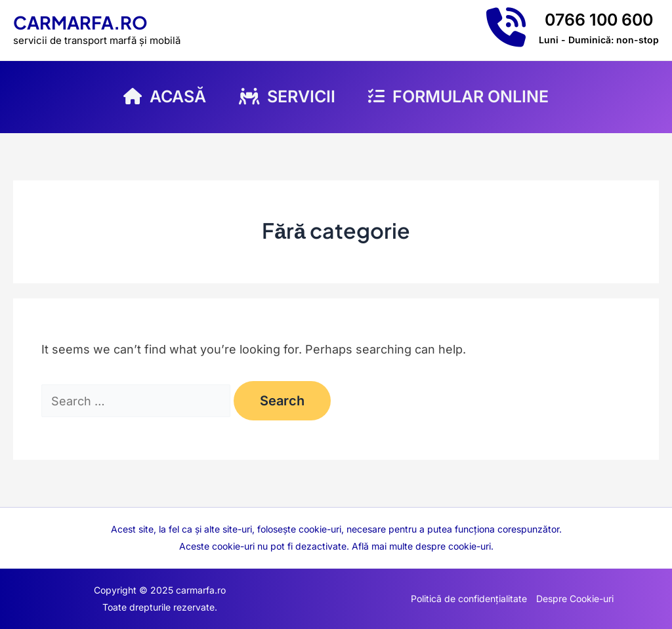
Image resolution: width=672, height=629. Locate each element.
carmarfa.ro (80, 22)
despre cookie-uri (453, 546)
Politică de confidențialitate (469, 599)
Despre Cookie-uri (575, 599)
